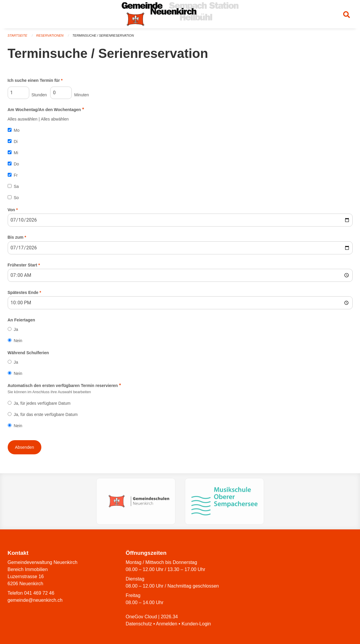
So (16, 198)
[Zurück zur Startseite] (180, 14)
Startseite (18, 35)
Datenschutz (139, 624)
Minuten (70, 93)
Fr (16, 175)
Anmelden (167, 624)
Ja (16, 329)
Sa (16, 186)
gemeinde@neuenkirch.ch (35, 600)
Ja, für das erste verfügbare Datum (46, 414)
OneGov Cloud (141, 617)
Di (16, 142)
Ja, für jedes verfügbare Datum (42, 403)
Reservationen (50, 35)
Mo (17, 130)
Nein (18, 341)
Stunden (27, 93)
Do (17, 164)
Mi (16, 153)
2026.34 (169, 617)
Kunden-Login (196, 624)
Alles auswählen (23, 119)
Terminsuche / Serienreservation (103, 35)
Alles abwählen (55, 119)
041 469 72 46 (39, 593)
